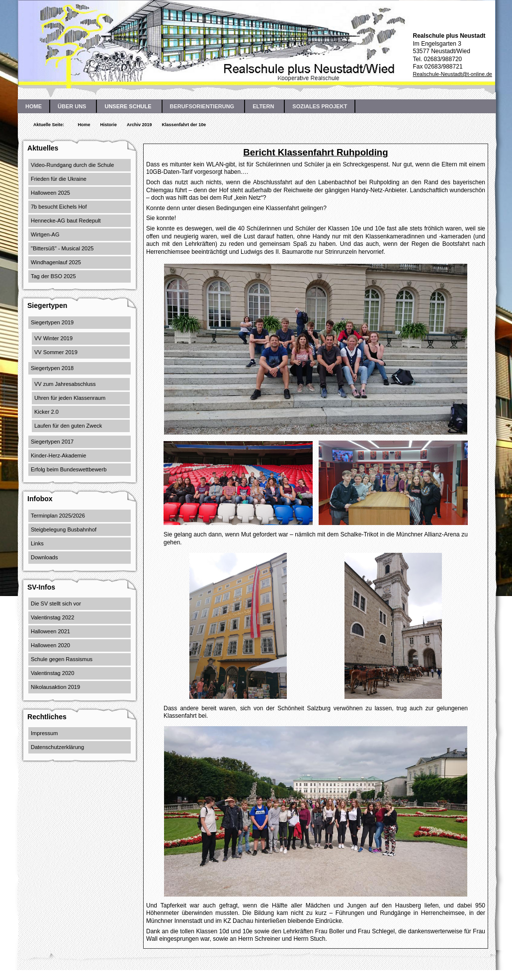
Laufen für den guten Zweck (68, 426)
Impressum (44, 733)
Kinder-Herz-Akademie (58, 455)
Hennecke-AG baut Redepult (66, 221)
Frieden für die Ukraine (59, 179)
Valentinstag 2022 (52, 617)
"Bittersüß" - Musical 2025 (62, 248)
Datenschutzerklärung (57, 747)
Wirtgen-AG (45, 234)
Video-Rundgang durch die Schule (72, 165)
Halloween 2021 (50, 631)
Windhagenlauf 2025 (56, 262)
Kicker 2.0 (46, 412)
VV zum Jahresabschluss (65, 384)
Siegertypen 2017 (52, 442)
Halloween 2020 (50, 645)
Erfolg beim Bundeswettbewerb (69, 469)
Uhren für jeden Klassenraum (70, 398)
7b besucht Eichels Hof (59, 207)
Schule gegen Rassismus (62, 659)
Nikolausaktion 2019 (55, 687)
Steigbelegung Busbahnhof (64, 529)
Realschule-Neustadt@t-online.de (452, 74)
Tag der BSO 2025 (53, 276)
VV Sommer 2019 (56, 352)
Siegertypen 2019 (52, 322)
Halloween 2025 (50, 193)
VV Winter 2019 (53, 338)
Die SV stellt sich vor (56, 603)
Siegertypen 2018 (52, 368)
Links (37, 543)
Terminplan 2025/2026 (58, 516)
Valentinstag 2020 (52, 673)
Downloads (44, 557)
